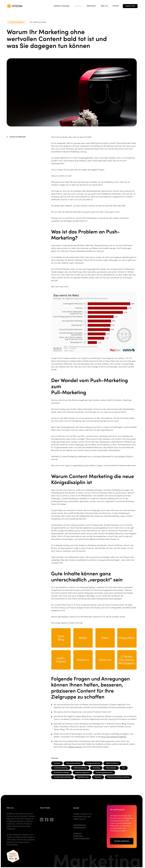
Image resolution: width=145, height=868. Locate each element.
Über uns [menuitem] (104, 6)
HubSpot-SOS (130, 6)
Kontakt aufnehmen (122, 842)
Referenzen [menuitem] (91, 6)
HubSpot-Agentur (75, 747)
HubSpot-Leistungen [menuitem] (62, 6)
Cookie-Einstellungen (81, 838)
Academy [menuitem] (78, 6)
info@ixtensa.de (80, 825)
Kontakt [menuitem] (116, 6)
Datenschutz (78, 836)
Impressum (78, 833)
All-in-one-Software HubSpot (114, 737)
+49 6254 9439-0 (80, 828)
